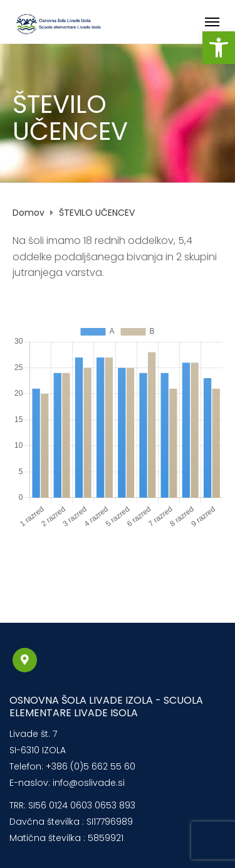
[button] (219, 48)
